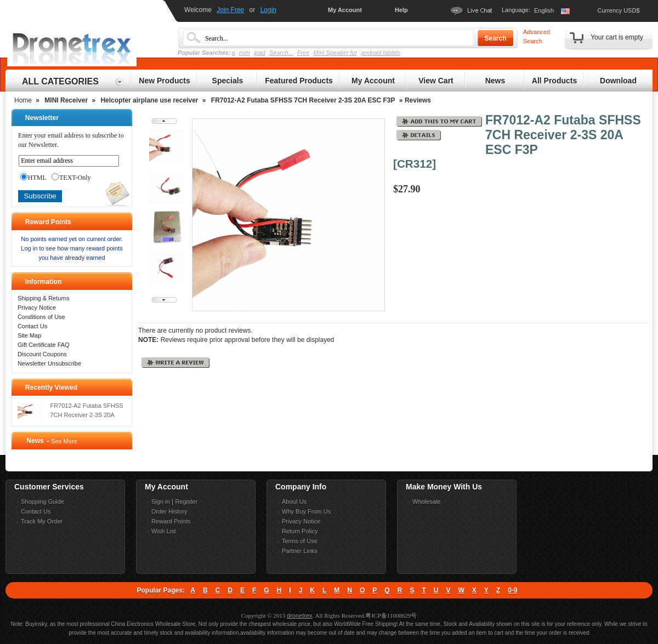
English (544, 10)
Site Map (29, 335)
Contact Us (32, 326)
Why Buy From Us (306, 511)
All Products (554, 81)
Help (401, 10)
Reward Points (171, 521)
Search (495, 38)
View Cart (436, 81)
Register (186, 501)
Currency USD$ (618, 10)
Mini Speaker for (335, 53)
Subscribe (40, 196)
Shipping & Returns (44, 298)
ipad (260, 53)
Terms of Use (300, 541)
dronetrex (299, 615)
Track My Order (42, 521)
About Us (294, 501)
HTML (33, 178)
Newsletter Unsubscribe (49, 363)
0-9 (512, 590)
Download (618, 81)
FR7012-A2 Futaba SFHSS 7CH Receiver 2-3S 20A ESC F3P (303, 100)
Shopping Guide (42, 501)
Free (304, 53)
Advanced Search (537, 36)
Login (268, 10)
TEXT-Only (71, 178)
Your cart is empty (617, 37)
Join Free (230, 10)
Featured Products (299, 81)
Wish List (164, 531)
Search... (281, 53)
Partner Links (300, 551)
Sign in (161, 501)
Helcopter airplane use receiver (149, 100)
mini (245, 53)
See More (64, 441)
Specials (228, 81)
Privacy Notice (37, 307)
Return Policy (300, 531)
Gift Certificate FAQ (44, 345)
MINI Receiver (66, 100)
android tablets (381, 53)
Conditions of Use (41, 317)
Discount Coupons (42, 354)
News (495, 81)
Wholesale (426, 501)
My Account (345, 10)
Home (23, 100)
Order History (169, 511)
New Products (164, 81)
